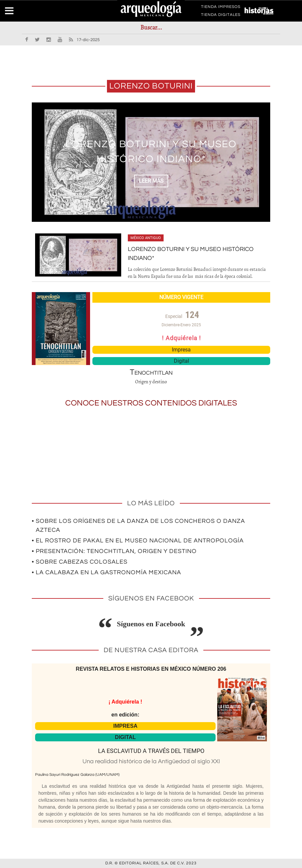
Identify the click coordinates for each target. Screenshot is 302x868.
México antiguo (146, 238)
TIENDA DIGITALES (221, 16)
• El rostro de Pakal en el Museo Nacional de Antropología (138, 541)
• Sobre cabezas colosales (80, 562)
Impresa (181, 350)
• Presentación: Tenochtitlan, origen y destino (114, 551)
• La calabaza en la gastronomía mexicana (106, 572)
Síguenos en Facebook (151, 624)
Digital (181, 361)
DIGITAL (125, 737)
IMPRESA (125, 726)
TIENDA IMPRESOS (221, 8)
